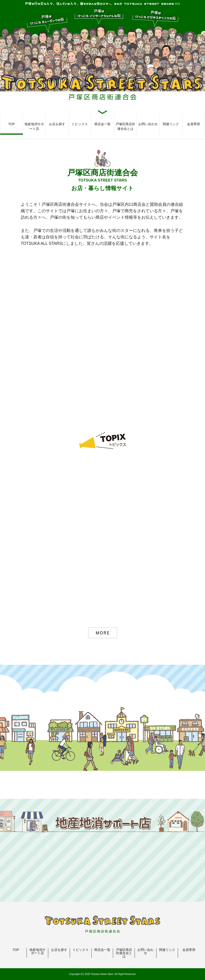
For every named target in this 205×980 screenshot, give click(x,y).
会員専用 (193, 124)
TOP (12, 124)
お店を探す (57, 124)
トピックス (80, 124)
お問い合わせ (148, 124)
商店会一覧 (102, 124)
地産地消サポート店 (34, 126)
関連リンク (171, 124)
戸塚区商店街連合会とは (125, 126)
